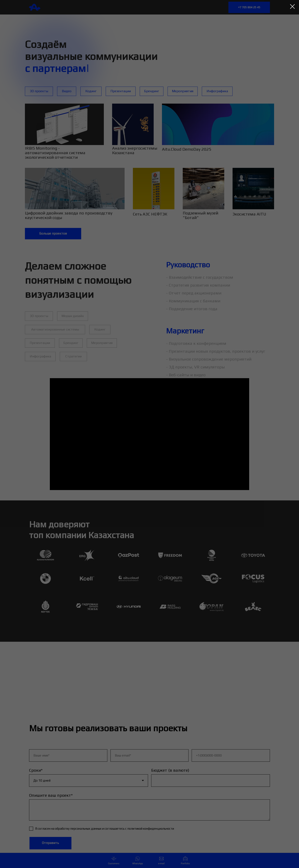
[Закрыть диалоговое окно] (292, 7)
